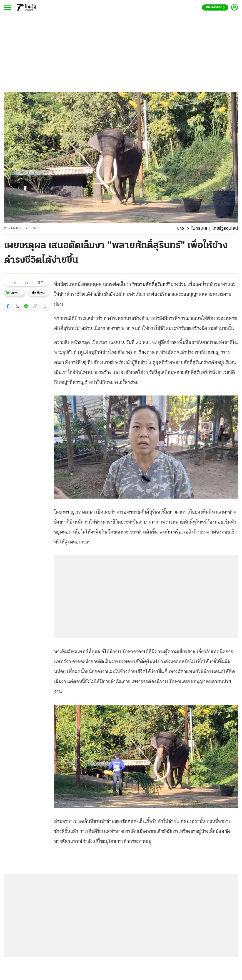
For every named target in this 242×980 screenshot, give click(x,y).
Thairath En (215, 8)
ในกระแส (199, 229)
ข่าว (181, 229)
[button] (8, 306)
